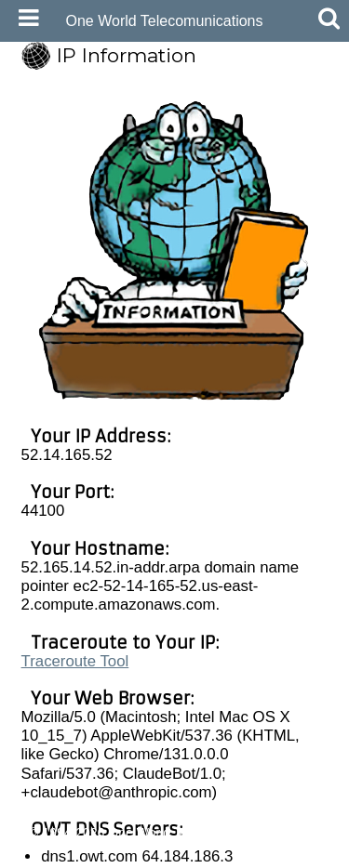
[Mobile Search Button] (325, 19)
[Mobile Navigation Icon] (25, 19)
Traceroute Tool (75, 661)
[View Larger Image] (176, 393)
